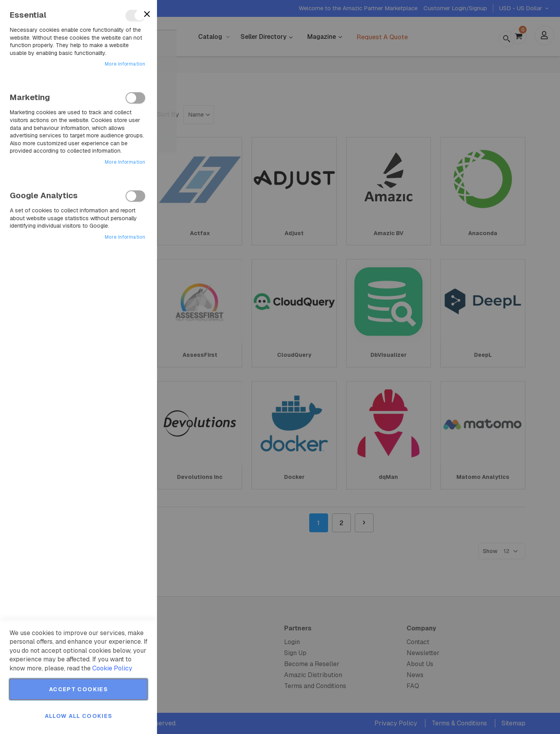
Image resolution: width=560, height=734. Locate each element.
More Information (125, 64)
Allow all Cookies (79, 716)
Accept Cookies (78, 689)
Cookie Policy (112, 668)
